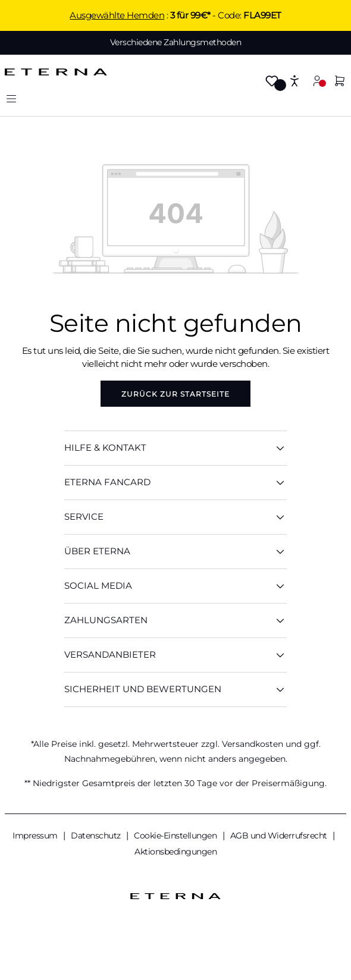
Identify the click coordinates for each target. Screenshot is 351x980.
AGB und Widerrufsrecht (280, 835)
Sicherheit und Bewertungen (175, 690)
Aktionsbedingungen (175, 852)
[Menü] (11, 98)
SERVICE (175, 517)
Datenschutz (97, 835)
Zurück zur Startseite (175, 394)
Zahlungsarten (175, 621)
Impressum (36, 835)
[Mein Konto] (317, 81)
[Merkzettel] (272, 82)
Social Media (175, 586)
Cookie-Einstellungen (176, 835)
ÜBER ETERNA (175, 552)
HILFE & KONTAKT (175, 448)
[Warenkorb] (340, 82)
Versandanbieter (175, 655)
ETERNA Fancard (175, 483)
